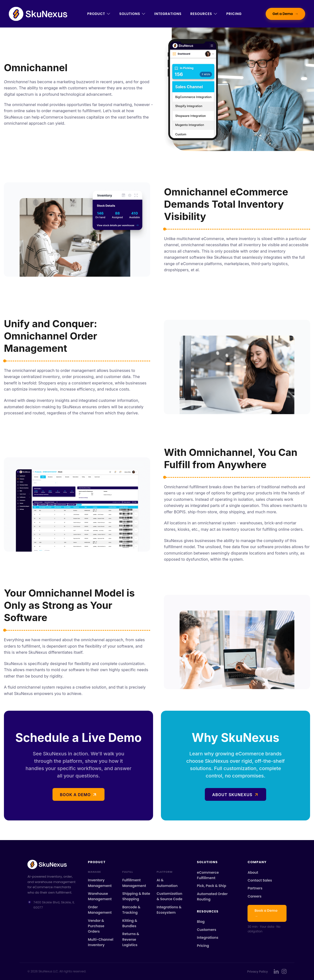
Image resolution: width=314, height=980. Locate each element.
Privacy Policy (258, 972)
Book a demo (75, 795)
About (253, 872)
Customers (207, 930)
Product (99, 14)
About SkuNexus (232, 795)
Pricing (234, 14)
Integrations (168, 14)
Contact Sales (260, 880)
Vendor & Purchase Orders (96, 926)
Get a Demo (285, 14)
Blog (201, 922)
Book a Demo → (266, 913)
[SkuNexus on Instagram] (284, 971)
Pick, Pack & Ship (212, 886)
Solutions (132, 14)
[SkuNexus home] (52, 864)
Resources (204, 14)
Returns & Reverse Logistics (131, 939)
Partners (255, 888)
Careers (254, 896)
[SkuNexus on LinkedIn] (276, 971)
